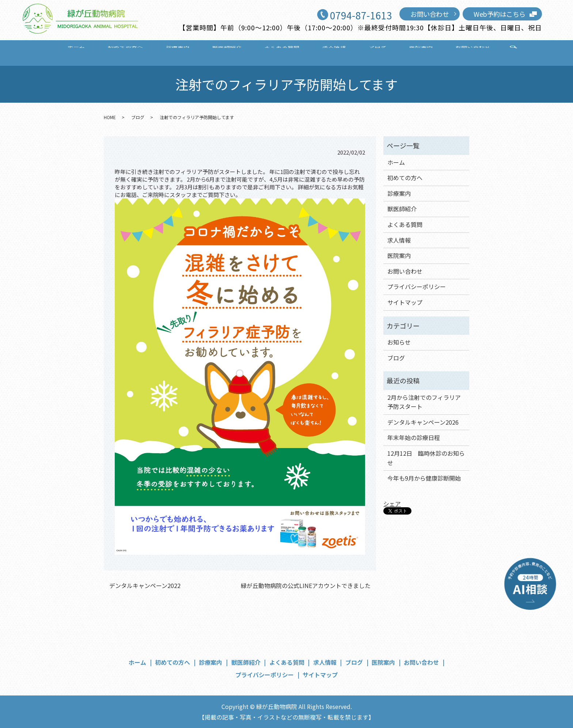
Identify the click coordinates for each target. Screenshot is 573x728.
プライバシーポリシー (417, 287)
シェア (392, 504)
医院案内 (391, 52)
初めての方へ (153, 52)
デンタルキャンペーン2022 (145, 585)
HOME (110, 117)
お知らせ (399, 342)
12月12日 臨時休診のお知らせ (426, 458)
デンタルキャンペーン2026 (423, 422)
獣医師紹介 (236, 52)
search (470, 53)
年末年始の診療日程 (414, 437)
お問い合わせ (430, 14)
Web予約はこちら (500, 14)
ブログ (358, 52)
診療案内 (196, 52)
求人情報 (325, 52)
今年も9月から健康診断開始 (424, 478)
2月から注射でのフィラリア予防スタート (424, 402)
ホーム (114, 52)
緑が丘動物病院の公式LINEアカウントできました (306, 585)
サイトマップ (405, 302)
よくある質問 (282, 52)
